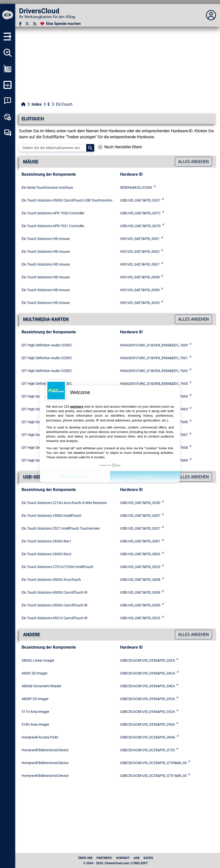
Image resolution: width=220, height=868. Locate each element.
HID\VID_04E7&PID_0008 (140, 277)
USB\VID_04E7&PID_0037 (140, 200)
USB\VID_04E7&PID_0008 (140, 580)
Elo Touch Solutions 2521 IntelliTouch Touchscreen (61, 528)
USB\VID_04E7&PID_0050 (140, 503)
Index (37, 104)
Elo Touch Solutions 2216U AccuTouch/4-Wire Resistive (64, 503)
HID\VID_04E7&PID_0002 (140, 252)
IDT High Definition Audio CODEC (47, 345)
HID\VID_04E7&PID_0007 (140, 264)
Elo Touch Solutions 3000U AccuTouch (51, 580)
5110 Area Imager (35, 712)
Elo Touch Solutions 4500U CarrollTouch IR (54, 605)
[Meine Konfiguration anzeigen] (8, 69)
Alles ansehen (193, 162)
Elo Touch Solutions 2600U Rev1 (46, 541)
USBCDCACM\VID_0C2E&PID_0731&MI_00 (153, 776)
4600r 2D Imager (35, 673)
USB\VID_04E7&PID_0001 (140, 541)
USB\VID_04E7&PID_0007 (140, 516)
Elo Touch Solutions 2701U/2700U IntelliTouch (57, 567)
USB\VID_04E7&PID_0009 (140, 592)
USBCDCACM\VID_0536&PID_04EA (147, 686)
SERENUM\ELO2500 (136, 188)
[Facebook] (20, 24)
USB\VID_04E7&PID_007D (140, 226)
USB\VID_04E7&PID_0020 (140, 567)
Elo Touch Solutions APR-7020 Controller (53, 213)
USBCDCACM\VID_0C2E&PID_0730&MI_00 (153, 763)
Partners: (104, 858)
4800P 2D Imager (35, 699)
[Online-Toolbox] (8, 117)
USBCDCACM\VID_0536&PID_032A (147, 712)
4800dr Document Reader (41, 686)
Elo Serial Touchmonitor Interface (47, 188)
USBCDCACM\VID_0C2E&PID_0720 (147, 750)
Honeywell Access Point (40, 737)
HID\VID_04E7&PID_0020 (140, 303)
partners (77, 407)
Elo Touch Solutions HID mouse (46, 239)
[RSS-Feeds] (35, 24)
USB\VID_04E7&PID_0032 (140, 618)
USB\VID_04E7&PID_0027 (140, 528)
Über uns (85, 858)
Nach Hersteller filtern (123, 147)
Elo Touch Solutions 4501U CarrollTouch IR (54, 618)
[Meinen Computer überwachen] (8, 85)
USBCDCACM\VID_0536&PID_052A (147, 699)
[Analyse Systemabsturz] (8, 101)
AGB (137, 858)
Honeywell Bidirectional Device (45, 750)
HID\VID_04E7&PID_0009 (140, 290)
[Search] (90, 148)
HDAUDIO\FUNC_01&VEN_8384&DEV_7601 (154, 358)
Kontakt (123, 858)
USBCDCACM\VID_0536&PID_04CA (148, 673)
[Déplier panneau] (211, 15)
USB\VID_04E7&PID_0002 (140, 554)
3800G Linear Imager (38, 660)
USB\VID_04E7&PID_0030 (140, 605)
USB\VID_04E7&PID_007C (140, 213)
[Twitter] (27, 24)
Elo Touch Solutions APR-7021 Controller (53, 226)
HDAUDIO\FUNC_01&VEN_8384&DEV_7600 (154, 345)
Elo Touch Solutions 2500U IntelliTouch (51, 516)
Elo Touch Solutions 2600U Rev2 (46, 554)
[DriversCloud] (8, 15)
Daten (148, 858)
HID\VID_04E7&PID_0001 (140, 239)
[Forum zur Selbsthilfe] (8, 133)
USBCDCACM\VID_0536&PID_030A (147, 724)
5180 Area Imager (35, 724)
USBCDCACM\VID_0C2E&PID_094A (148, 737)
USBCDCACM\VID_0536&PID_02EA (147, 660)
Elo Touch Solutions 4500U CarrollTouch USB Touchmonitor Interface (68, 200)
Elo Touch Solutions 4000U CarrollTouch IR (54, 592)
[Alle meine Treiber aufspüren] (8, 53)
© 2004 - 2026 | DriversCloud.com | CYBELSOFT (116, 863)
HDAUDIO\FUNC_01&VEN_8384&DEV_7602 (154, 371)
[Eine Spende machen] (61, 24)
